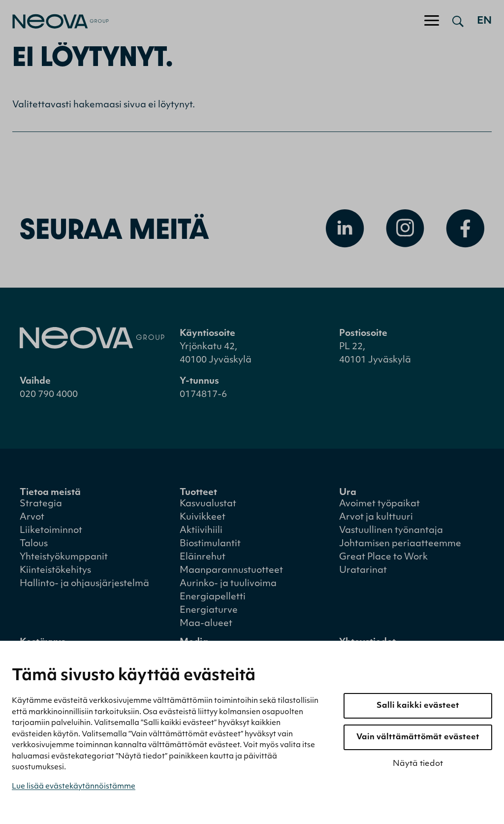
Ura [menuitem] (348, 493)
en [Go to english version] (484, 21)
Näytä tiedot (418, 764)
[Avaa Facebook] (465, 229)
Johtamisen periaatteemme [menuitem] (400, 544)
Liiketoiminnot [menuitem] (51, 531)
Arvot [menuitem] (32, 517)
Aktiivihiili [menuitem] (201, 531)
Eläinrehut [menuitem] (203, 557)
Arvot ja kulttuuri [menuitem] (376, 517)
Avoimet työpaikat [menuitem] (379, 504)
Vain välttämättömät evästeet (418, 737)
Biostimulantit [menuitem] (210, 544)
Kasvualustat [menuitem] (208, 504)
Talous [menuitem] (34, 544)
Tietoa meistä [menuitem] (50, 493)
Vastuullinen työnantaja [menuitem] (391, 531)
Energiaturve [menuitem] (209, 610)
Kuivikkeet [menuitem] (203, 517)
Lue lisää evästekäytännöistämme (74, 787)
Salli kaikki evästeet (418, 706)
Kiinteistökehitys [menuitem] (55, 571)
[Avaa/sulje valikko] (432, 21)
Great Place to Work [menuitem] (383, 557)
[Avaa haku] (458, 21)
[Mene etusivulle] (54, 21)
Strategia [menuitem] (41, 504)
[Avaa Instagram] (405, 229)
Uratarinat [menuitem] (363, 571)
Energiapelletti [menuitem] (213, 597)
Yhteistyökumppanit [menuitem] (64, 557)
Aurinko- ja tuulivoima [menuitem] (228, 584)
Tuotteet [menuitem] (198, 493)
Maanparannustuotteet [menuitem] (231, 571)
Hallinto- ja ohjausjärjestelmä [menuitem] (84, 584)
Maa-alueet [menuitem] (206, 624)
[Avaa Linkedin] (345, 229)
